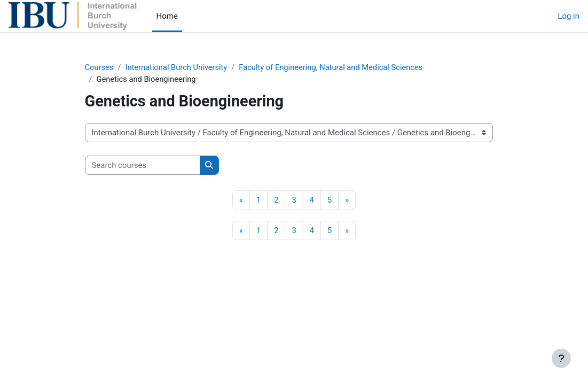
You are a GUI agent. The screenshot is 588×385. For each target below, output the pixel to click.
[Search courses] (143, 166)
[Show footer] (561, 358)
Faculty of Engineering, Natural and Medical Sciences (335, 68)
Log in (569, 16)
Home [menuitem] (167, 16)
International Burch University (178, 68)
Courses (100, 68)
